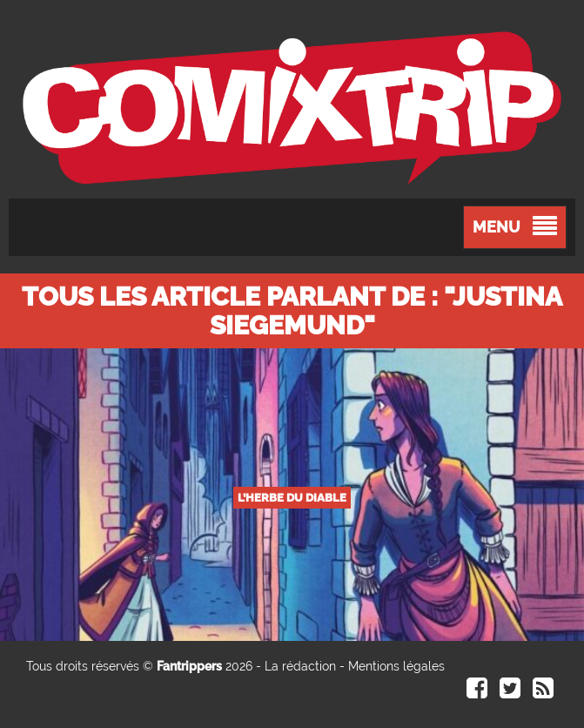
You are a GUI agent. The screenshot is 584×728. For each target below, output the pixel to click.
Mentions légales (396, 666)
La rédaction (300, 666)
